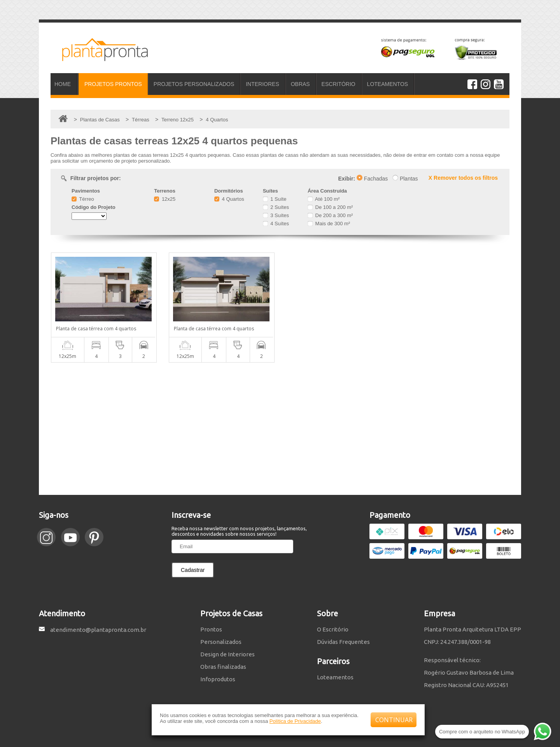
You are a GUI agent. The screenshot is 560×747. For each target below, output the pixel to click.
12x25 (165, 199)
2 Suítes (276, 207)
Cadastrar (193, 570)
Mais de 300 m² (329, 224)
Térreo (83, 199)
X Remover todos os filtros (463, 178)
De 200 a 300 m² (330, 215)
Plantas (405, 179)
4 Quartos (229, 199)
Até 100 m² (324, 199)
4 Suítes (276, 224)
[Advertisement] (280, 429)
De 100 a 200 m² (330, 207)
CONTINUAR (394, 720)
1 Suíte (275, 199)
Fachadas (372, 179)
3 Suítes (276, 215)
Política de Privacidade (295, 721)
